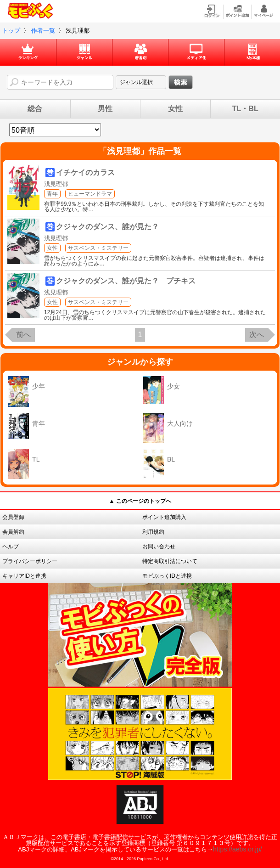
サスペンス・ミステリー (98, 248)
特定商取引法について (170, 561)
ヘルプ (11, 547)
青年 (52, 194)
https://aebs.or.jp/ (238, 849)
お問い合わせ (159, 547)
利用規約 (153, 532)
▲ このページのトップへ (140, 501)
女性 (175, 109)
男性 (105, 109)
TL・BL (245, 109)
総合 (35, 109)
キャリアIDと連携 (24, 576)
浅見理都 (56, 184)
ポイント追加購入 (164, 517)
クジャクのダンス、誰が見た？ (107, 227)
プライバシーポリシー (30, 561)
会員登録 (13, 517)
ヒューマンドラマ (90, 194)
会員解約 (13, 532)
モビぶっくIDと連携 (167, 576)
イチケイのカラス (85, 172)
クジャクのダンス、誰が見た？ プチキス (126, 281)
